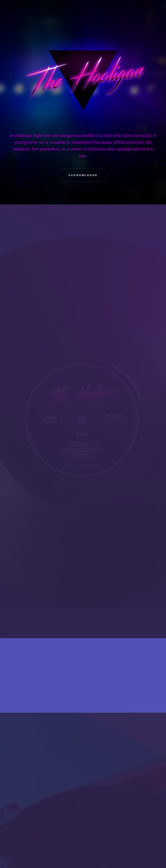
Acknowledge (83, 175)
